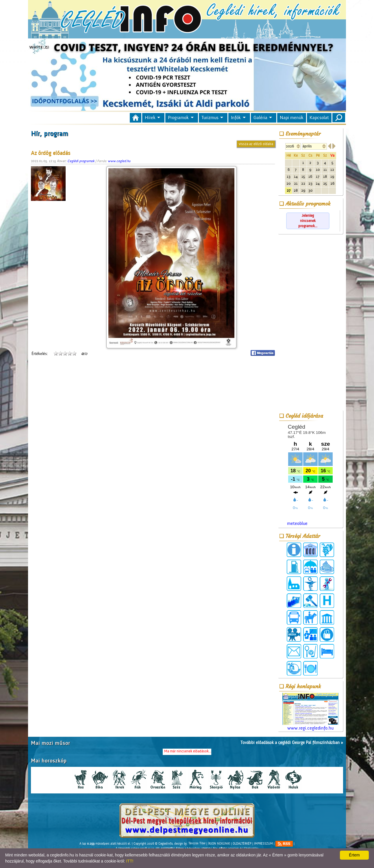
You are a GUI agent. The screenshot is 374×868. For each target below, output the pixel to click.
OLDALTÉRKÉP (242, 843)
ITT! (130, 861)
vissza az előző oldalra (256, 144)
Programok (178, 118)
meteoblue (297, 523)
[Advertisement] (310, 323)
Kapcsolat (319, 118)
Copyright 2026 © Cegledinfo (153, 843)
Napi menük (292, 118)
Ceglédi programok (81, 161)
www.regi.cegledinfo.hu (310, 712)
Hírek (150, 118)
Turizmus (210, 118)
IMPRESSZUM (263, 843)
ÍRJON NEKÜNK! (219, 843)
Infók (236, 118)
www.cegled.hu (119, 161)
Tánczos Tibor (197, 843)
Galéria (260, 118)
